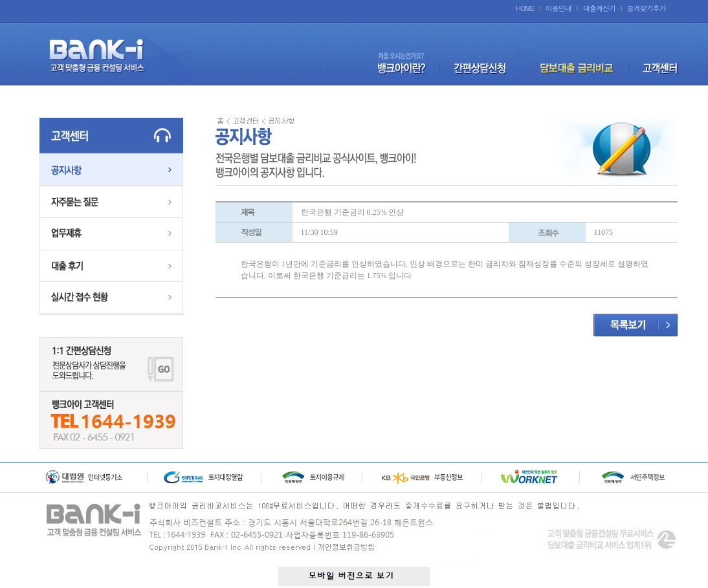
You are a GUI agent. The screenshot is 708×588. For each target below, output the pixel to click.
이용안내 (559, 8)
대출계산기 (599, 8)
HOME (525, 8)
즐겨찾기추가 (647, 8)
